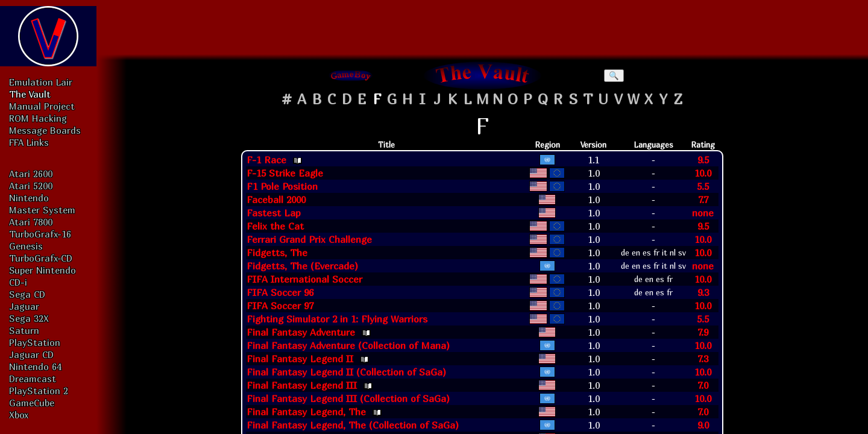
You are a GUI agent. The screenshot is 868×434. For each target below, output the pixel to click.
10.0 (703, 173)
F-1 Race (266, 160)
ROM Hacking (38, 118)
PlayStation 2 (39, 391)
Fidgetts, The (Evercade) (302, 266)
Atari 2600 (31, 174)
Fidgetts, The (277, 253)
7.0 (703, 385)
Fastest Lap (274, 213)
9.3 (703, 292)
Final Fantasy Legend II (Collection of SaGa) (346, 372)
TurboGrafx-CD (41, 258)
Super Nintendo (42, 270)
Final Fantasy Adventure (301, 332)
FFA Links (29, 142)
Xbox (19, 415)
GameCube (32, 403)
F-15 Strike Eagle (285, 173)
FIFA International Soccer (304, 279)
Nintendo (29, 198)
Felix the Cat (275, 226)
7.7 (703, 200)
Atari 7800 (31, 222)
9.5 (703, 160)
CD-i (18, 282)
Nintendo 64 (35, 366)
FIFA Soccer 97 (280, 306)
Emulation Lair (41, 82)
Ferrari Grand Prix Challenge (309, 239)
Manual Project (42, 106)
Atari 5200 (31, 186)
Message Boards (45, 130)
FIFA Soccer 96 (280, 292)
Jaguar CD (31, 354)
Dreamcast (33, 379)
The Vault (30, 94)
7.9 (703, 332)
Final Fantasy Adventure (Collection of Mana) (348, 345)
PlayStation (35, 342)
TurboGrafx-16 (40, 234)
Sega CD (27, 294)
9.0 (703, 425)
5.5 (703, 186)
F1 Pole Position (282, 186)
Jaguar (24, 306)
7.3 (703, 359)
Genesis (26, 246)
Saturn (24, 330)
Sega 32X (29, 318)
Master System (42, 210)
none (703, 213)
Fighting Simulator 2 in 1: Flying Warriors (337, 319)
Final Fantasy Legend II (300, 359)
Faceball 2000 (276, 200)
